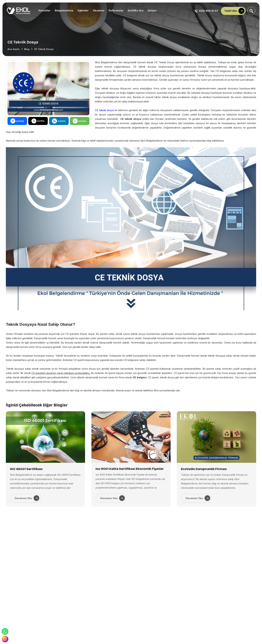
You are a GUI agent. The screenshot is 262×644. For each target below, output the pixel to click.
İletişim (152, 10)
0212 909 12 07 (206, 11)
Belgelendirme (64, 10)
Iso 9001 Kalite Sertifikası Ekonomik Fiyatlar (130, 469)
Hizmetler (44, 10)
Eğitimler (83, 10)
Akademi (99, 10)
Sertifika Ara (136, 10)
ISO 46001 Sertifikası (26, 469)
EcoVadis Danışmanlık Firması (204, 469)
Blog (27, 49)
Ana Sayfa (14, 49)
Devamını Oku (27, 498)
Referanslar (116, 10)
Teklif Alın (234, 11)
